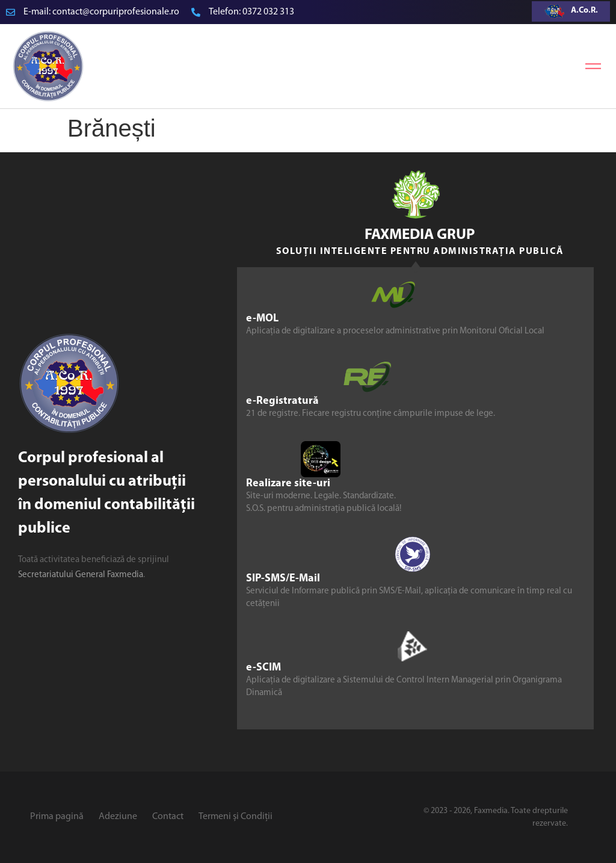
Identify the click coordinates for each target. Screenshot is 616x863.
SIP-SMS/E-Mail (283, 579)
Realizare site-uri (288, 484)
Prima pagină (57, 817)
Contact (168, 817)
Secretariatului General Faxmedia (81, 575)
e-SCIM (263, 668)
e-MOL (262, 319)
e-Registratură (282, 401)
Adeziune (118, 817)
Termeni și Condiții (236, 817)
